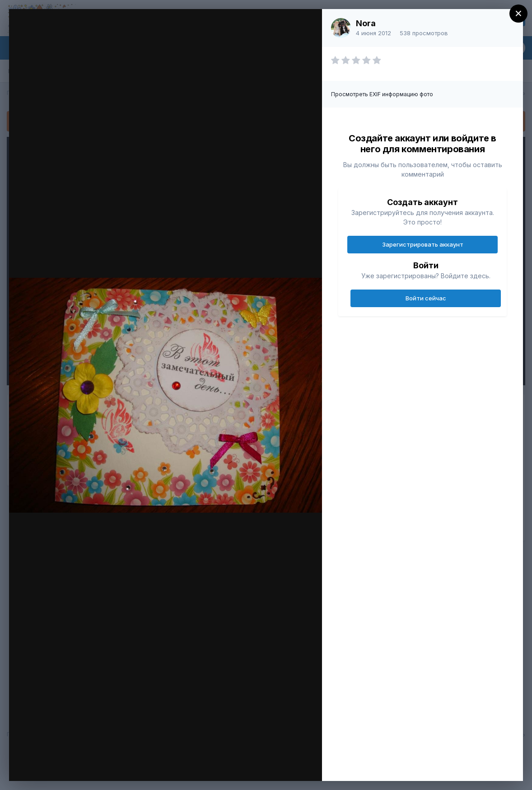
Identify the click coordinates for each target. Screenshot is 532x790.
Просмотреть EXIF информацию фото (382, 94)
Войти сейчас (426, 298)
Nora (366, 23)
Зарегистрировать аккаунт (423, 244)
